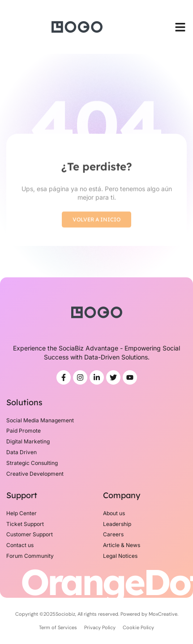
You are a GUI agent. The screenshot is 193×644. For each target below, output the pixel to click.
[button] (180, 27)
